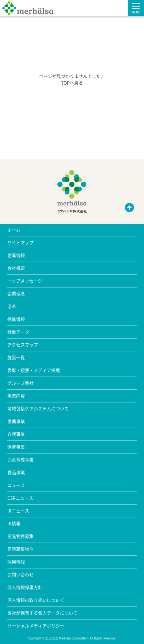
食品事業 (16, 473)
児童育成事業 (20, 460)
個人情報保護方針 (25, 587)
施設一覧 (16, 358)
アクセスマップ (23, 345)
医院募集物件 (20, 549)
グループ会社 (20, 383)
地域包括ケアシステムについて (38, 409)
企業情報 (16, 255)
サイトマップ (20, 243)
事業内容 (16, 396)
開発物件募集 (20, 536)
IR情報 (14, 524)
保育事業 (16, 447)
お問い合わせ (20, 575)
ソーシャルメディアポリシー (36, 626)
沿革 (12, 306)
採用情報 (16, 562)
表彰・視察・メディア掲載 (34, 370)
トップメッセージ (25, 281)
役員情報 (16, 319)
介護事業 (16, 434)
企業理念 (16, 294)
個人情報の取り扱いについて (36, 600)
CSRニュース (20, 498)
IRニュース (18, 511)
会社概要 (16, 268)
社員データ (18, 332)
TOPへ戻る (72, 83)
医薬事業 (16, 421)
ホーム (14, 230)
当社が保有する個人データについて (42, 613)
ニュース (16, 485)
